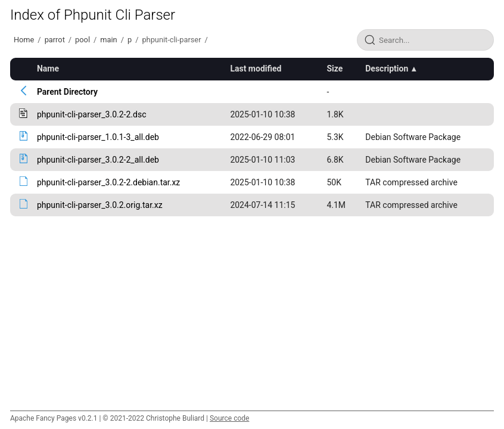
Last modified (256, 69)
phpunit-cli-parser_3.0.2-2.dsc (92, 114)
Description (387, 69)
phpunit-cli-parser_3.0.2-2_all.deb (98, 160)
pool (83, 40)
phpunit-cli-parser (171, 40)
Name (48, 69)
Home (24, 40)
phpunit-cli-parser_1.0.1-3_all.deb (98, 137)
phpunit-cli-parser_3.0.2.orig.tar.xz (100, 205)
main (108, 40)
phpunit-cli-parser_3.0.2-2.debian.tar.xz (108, 182)
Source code (229, 418)
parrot (55, 40)
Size (335, 69)
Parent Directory (67, 92)
